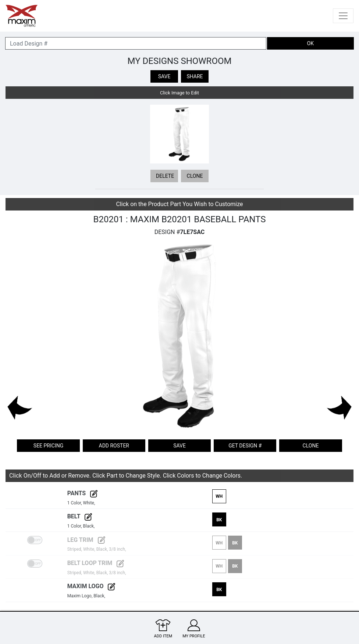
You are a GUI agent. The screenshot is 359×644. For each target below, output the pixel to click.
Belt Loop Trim (96, 563)
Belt (80, 516)
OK (310, 43)
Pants (82, 493)
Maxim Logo (91, 586)
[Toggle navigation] (343, 16)
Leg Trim (86, 540)
